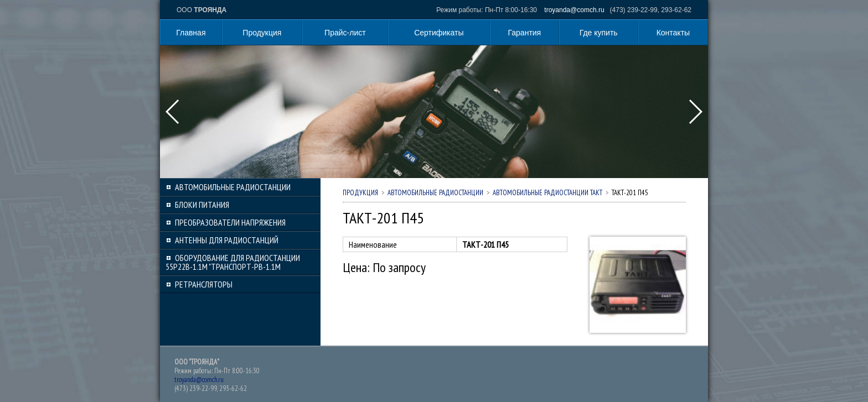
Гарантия (525, 33)
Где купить (599, 33)
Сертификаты (439, 33)
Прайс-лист (345, 33)
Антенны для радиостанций (227, 240)
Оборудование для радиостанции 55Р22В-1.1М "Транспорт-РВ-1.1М (233, 262)
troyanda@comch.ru (574, 10)
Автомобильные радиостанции (233, 187)
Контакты (673, 33)
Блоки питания (202, 205)
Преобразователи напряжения (230, 222)
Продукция (262, 33)
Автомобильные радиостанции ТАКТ (547, 193)
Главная (191, 33)
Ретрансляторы (204, 284)
